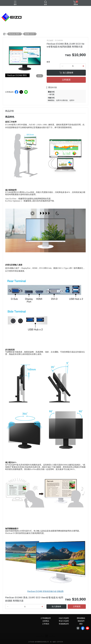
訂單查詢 (46, 624)
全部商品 (46, 621)
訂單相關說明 (46, 618)
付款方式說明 (64, 618)
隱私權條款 (81, 618)
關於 (81, 624)
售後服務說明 (64, 624)
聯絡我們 (81, 621)
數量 (48, 62)
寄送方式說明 (64, 621)
